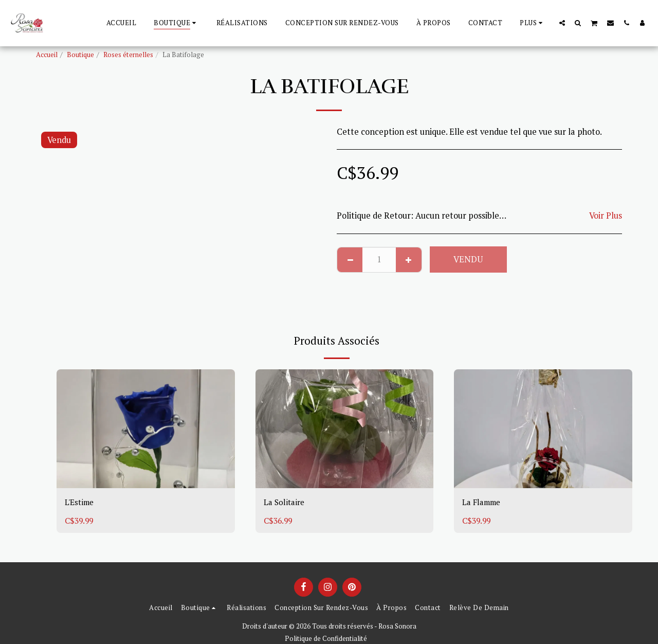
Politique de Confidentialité (326, 638)
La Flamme (484, 503)
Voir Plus (606, 216)
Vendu (468, 259)
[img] (146, 429)
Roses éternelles (128, 55)
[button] (562, 23)
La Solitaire (286, 503)
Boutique (80, 55)
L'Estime (81, 503)
